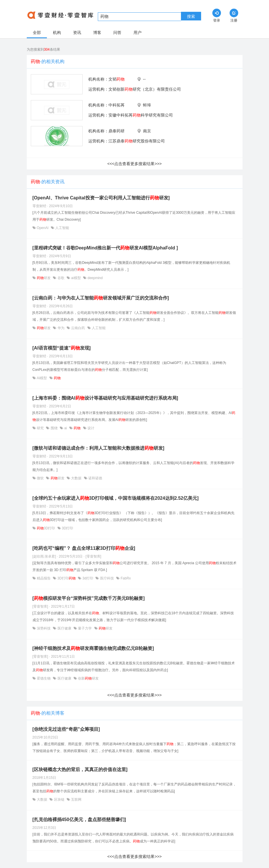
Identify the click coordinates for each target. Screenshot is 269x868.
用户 (138, 33)
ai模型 (76, 278)
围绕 (54, 428)
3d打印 (88, 578)
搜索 (191, 16)
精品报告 (44, 578)
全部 (37, 33)
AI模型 (42, 378)
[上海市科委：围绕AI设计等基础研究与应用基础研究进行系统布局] (105, 398)
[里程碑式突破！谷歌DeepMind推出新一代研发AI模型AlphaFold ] (105, 248)
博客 (97, 33)
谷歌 (61, 278)
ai (66, 428)
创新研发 (88, 678)
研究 (40, 428)
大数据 (76, 478)
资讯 (77, 33)
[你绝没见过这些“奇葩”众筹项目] (66, 729)
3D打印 (46, 528)
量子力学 (85, 628)
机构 (57, 33)
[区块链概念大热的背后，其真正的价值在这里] (80, 769)
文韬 (117, 79)
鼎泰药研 (117, 131)
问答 (117, 33)
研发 (44, 278)
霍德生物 (44, 678)
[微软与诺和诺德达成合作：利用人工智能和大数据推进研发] (99, 448)
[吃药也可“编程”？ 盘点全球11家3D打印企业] (84, 548)
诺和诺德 (95, 478)
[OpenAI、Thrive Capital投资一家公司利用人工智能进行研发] (101, 198)
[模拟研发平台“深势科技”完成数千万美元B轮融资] (89, 598)
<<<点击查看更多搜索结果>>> (134, 164)
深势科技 (44, 628)
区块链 (59, 800)
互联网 (76, 800)
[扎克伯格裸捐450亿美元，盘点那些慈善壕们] (79, 820)
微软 (40, 478)
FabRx (125, 578)
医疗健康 (64, 628)
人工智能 (62, 228)
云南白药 (78, 328)
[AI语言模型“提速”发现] (62, 348)
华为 (61, 328)
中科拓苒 (117, 105)
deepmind (95, 278)
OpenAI (43, 228)
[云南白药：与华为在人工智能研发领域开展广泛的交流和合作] (101, 298)
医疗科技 (107, 578)
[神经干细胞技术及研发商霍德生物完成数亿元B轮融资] (93, 648)
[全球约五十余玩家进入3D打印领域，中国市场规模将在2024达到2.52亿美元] (116, 498)
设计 (90, 428)
